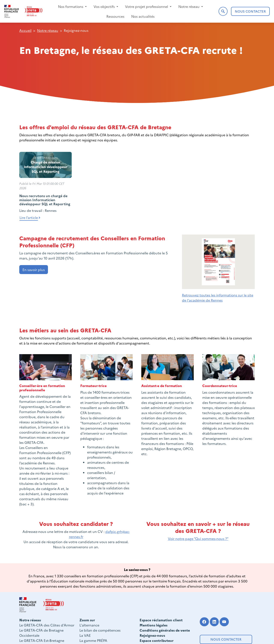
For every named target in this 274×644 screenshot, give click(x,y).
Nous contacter (226, 639)
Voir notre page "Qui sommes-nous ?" (198, 538)
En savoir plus (34, 270)
